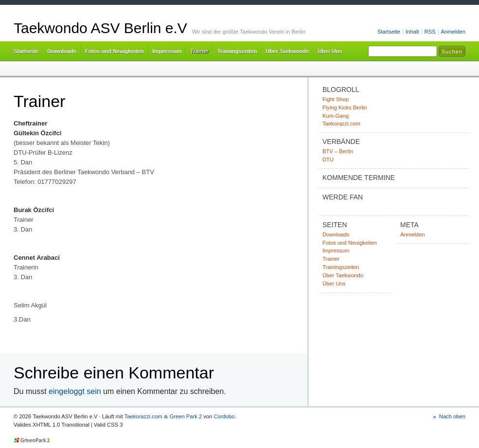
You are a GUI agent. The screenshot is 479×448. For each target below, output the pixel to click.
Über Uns (330, 51)
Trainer (199, 51)
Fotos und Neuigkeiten (115, 51)
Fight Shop (336, 99)
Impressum (167, 51)
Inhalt (412, 32)
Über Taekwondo (287, 51)
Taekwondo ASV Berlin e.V (100, 28)
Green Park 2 (186, 416)
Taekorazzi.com (341, 124)
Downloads (62, 51)
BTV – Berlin (338, 151)
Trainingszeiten (237, 51)
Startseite (389, 32)
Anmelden (453, 32)
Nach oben (452, 416)
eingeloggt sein (75, 391)
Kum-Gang (336, 116)
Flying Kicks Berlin (345, 108)
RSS (430, 32)
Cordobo (224, 416)
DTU (328, 160)
